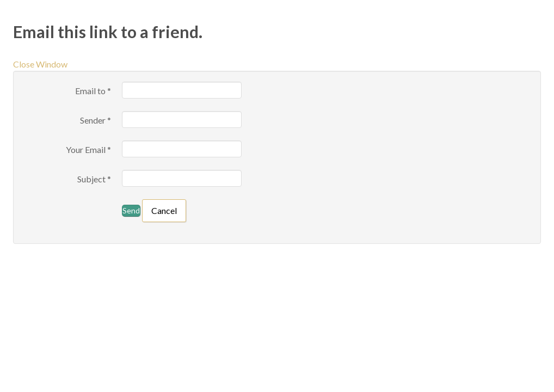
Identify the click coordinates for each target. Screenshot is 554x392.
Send (131, 210)
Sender (96, 120)
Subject (94, 179)
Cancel (164, 210)
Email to (93, 91)
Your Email (88, 149)
